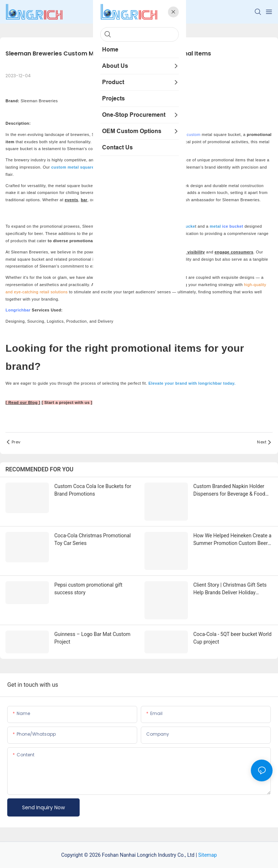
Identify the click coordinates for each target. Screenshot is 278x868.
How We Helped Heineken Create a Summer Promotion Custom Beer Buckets (232, 540)
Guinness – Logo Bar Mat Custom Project (92, 638)
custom (194, 135)
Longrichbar (18, 310)
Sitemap (208, 855)
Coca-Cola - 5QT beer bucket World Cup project (232, 638)
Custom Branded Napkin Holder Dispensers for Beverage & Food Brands (229, 491)
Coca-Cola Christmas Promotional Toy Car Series (92, 539)
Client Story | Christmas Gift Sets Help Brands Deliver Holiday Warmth (230, 589)
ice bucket (233, 226)
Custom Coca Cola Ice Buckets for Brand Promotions (93, 490)
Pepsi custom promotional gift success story (88, 589)
